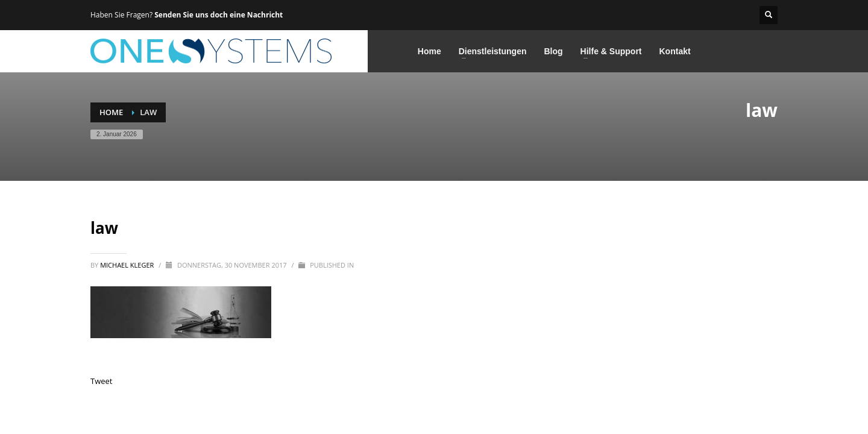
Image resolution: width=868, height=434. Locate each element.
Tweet (101, 381)
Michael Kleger (128, 265)
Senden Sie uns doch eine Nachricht (219, 15)
